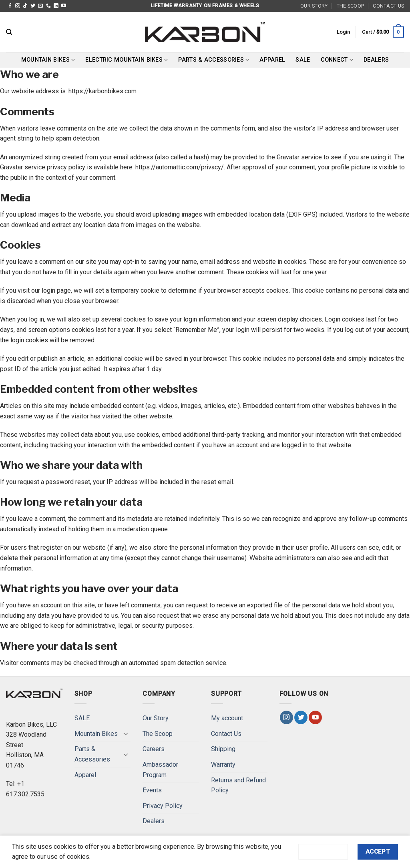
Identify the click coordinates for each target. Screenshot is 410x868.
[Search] (9, 32)
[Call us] (48, 6)
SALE (303, 60)
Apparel (272, 60)
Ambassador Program (160, 770)
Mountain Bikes (48, 60)
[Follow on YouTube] (64, 6)
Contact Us (388, 6)
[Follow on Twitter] (33, 6)
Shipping (223, 749)
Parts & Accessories (214, 60)
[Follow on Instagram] (18, 6)
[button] (343, 32)
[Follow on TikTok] (25, 6)
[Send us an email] (40, 6)
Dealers (376, 60)
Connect (337, 60)
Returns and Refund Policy (238, 785)
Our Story (314, 6)
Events (152, 790)
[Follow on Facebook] (10, 6)
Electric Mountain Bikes (127, 60)
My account (227, 718)
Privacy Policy (163, 806)
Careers (154, 749)
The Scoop (350, 6)
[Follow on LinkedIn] (56, 6)
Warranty (223, 765)
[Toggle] (126, 733)
